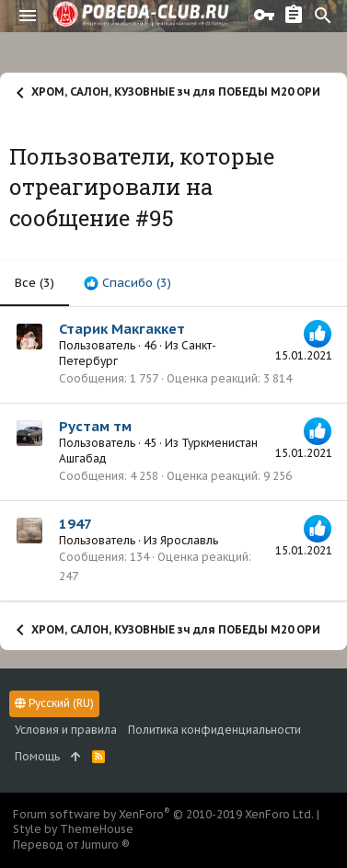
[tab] (127, 283)
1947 (75, 524)
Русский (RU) (54, 703)
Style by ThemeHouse (73, 829)
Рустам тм (95, 426)
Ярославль (189, 540)
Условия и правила (66, 730)
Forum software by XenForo (163, 814)
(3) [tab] (35, 283)
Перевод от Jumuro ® (71, 845)
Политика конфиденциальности (214, 730)
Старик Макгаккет (122, 329)
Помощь (37, 756)
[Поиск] (323, 16)
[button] (28, 16)
